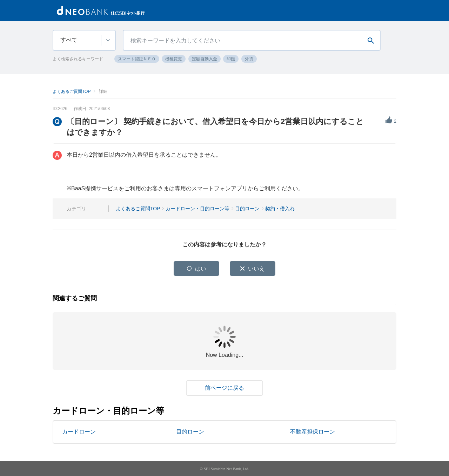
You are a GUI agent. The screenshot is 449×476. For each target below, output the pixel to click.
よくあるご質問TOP (72, 91)
